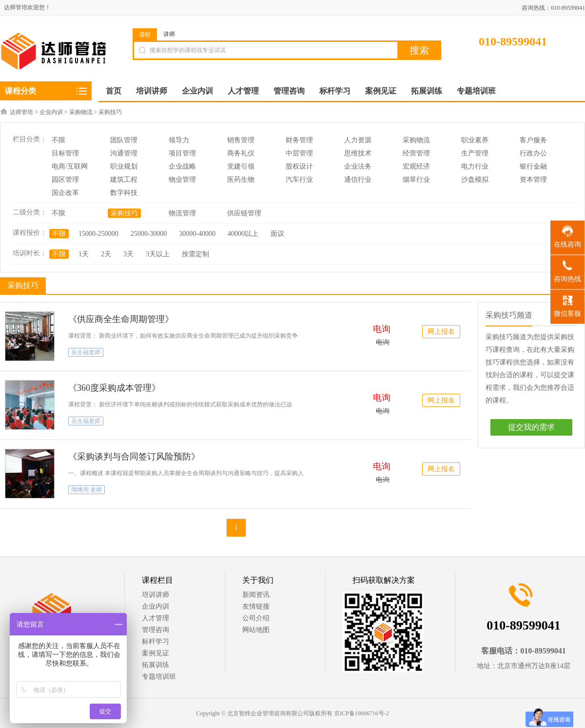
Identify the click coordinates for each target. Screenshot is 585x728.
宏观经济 (416, 166)
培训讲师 (156, 595)
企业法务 (358, 166)
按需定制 (195, 254)
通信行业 (358, 180)
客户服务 (533, 140)
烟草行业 (416, 180)
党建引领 (241, 166)
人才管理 (156, 618)
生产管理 (475, 153)
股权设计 (299, 166)
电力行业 (475, 166)
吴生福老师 (86, 352)
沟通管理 (124, 153)
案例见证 (156, 653)
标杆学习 (156, 642)
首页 (114, 91)
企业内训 (51, 112)
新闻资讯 (256, 595)
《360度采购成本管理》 (114, 388)
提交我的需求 (531, 427)
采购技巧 (110, 112)
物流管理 (182, 213)
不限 (58, 140)
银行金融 (533, 166)
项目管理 (182, 153)
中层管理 (299, 153)
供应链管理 (244, 213)
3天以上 (158, 254)
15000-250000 (98, 234)
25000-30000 (149, 234)
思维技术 (358, 153)
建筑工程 (124, 180)
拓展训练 (156, 665)
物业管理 (182, 180)
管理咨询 (156, 630)
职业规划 (124, 166)
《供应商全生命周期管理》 (121, 319)
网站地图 (256, 630)
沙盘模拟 (475, 180)
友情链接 (256, 606)
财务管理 (299, 140)
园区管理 (65, 180)
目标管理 (65, 153)
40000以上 (243, 234)
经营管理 (416, 153)
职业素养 (475, 140)
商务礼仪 (241, 153)
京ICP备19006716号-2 (361, 713)
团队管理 (124, 140)
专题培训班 (159, 677)
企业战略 (182, 166)
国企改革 (65, 193)
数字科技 (124, 193)
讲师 (169, 34)
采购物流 (81, 112)
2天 (106, 254)
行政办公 (533, 153)
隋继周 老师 (87, 490)
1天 (84, 254)
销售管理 (241, 140)
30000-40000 (197, 234)
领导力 (179, 140)
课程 (145, 35)
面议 (277, 234)
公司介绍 (256, 618)
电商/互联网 (70, 166)
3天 (128, 254)
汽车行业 (299, 180)
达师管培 (21, 112)
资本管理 (533, 180)
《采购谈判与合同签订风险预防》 (134, 457)
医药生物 (241, 180)
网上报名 (441, 332)
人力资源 (358, 140)
